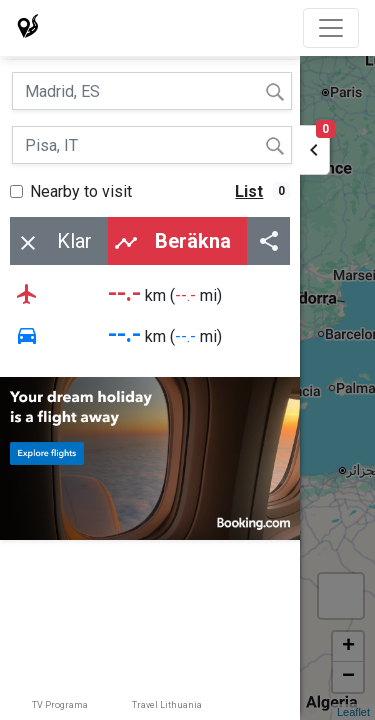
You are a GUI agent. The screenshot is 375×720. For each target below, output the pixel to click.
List (249, 191)
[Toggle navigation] (331, 28)
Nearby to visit (81, 191)
